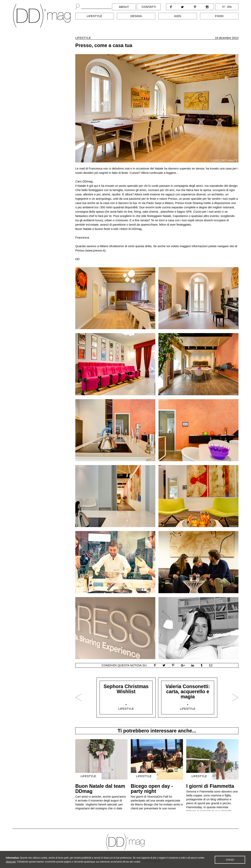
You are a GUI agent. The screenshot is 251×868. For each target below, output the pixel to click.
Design (136, 16)
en (230, 7)
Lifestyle (94, 16)
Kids (178, 16)
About (124, 7)
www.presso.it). (96, 250)
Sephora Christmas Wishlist (126, 689)
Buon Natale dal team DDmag (100, 789)
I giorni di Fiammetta (210, 786)
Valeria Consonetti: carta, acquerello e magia (188, 691)
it (223, 7)
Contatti (149, 7)
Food (219, 16)
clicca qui (11, 865)
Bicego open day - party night (152, 789)
